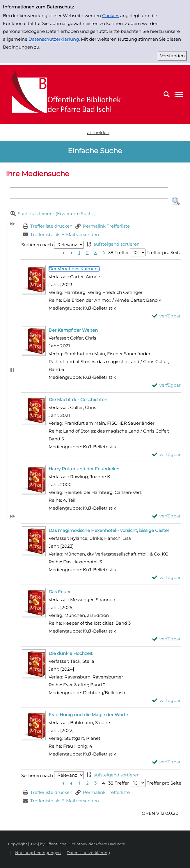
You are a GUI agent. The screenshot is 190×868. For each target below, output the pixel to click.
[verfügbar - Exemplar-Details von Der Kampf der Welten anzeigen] (167, 385)
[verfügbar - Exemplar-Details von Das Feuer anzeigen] (167, 639)
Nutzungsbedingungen (38, 853)
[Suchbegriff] (89, 193)
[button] (176, 201)
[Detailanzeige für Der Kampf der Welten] (73, 330)
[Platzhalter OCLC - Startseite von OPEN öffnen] (63, 94)
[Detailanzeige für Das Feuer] (60, 592)
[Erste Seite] (63, 252)
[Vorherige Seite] (71, 252)
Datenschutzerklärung (88, 853)
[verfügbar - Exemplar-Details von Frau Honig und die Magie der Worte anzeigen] (167, 762)
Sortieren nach (37, 245)
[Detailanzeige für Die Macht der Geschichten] (78, 400)
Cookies (111, 16)
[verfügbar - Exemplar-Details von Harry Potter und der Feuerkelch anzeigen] (167, 516)
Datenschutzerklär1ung (54, 39)
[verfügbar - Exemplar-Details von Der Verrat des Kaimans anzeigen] (167, 316)
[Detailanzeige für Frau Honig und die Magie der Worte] (88, 715)
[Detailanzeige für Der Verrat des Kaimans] (74, 269)
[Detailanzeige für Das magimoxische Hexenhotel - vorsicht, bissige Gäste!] (109, 530)
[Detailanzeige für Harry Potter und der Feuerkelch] (84, 469)
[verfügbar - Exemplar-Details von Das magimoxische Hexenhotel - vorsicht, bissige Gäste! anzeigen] (167, 577)
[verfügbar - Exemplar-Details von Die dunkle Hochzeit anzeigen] (167, 700)
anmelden (98, 132)
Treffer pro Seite (164, 252)
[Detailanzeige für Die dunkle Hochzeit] (71, 653)
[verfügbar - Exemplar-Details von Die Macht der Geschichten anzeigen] (167, 454)
